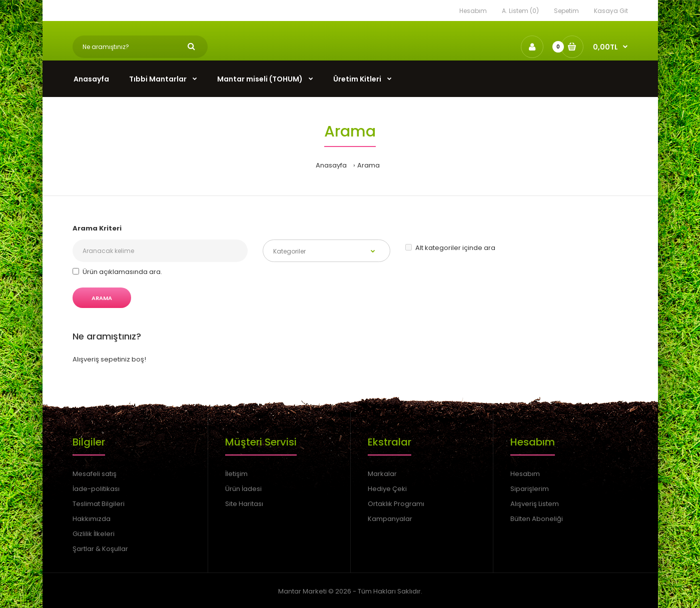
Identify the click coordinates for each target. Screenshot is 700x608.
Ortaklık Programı (396, 504)
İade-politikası (96, 489)
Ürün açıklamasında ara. (117, 272)
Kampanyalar (390, 519)
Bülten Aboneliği (537, 519)
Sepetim (566, 11)
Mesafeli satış (95, 474)
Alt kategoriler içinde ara (450, 248)
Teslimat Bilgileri (99, 504)
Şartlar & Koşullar (100, 549)
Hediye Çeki (387, 489)
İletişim (236, 474)
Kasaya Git (611, 11)
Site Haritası (244, 504)
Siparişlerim (530, 489)
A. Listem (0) (520, 11)
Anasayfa (331, 165)
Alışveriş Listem (535, 504)
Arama (369, 165)
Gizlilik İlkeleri (94, 534)
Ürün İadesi (243, 489)
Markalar (382, 474)
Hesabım (473, 11)
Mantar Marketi (302, 591)
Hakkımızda (92, 519)
